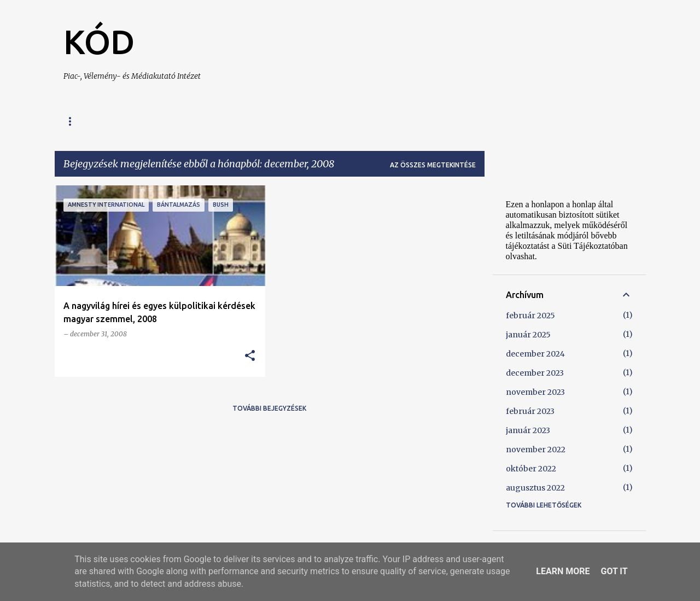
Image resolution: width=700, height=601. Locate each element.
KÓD (99, 42)
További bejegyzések (269, 408)
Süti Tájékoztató (373, 121)
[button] (250, 356)
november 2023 (535, 392)
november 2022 (536, 450)
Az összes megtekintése (433, 165)
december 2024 (535, 354)
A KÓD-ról (138, 121)
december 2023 (535, 373)
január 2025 (528, 335)
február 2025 (530, 316)
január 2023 (528, 430)
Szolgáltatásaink (215, 121)
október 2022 (531, 469)
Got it (614, 571)
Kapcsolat (294, 121)
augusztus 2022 (535, 488)
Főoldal (79, 121)
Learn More (563, 571)
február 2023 (530, 411)
